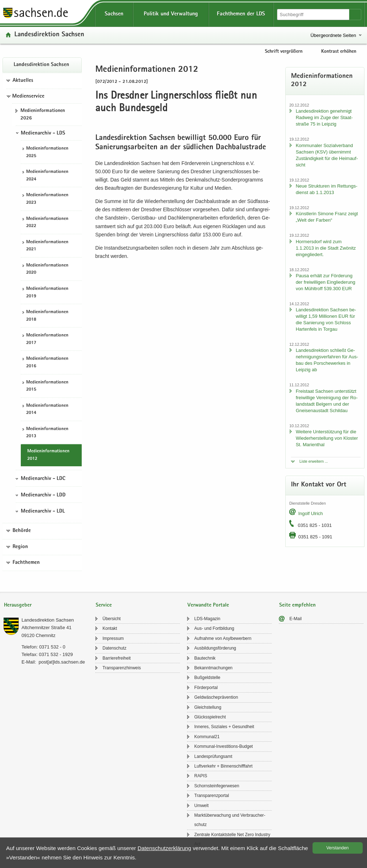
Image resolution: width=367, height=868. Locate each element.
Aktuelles (23, 81)
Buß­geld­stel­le (207, 678)
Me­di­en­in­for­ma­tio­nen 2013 (47, 433)
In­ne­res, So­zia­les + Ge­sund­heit (224, 727)
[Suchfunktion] (314, 15)
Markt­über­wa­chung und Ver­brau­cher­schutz (230, 820)
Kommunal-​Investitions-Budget (223, 746)
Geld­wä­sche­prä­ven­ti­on (216, 697)
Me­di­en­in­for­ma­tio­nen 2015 (47, 386)
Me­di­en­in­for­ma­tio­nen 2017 (47, 339)
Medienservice (28, 96)
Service (104, 605)
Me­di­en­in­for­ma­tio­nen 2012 (48, 455)
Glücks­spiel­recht (210, 717)
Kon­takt (110, 628)
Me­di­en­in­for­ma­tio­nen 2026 (43, 115)
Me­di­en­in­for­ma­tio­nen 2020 (47, 269)
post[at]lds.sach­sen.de (62, 662)
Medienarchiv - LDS (43, 133)
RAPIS (201, 776)
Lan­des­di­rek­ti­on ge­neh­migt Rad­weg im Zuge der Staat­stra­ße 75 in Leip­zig (324, 117)
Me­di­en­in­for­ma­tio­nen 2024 (47, 176)
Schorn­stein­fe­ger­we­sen (217, 786)
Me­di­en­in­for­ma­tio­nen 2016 (47, 363)
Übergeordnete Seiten (333, 35)
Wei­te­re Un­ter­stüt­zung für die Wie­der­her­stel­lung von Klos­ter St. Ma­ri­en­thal (327, 438)
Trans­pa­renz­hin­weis (122, 668)
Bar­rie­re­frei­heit (117, 658)
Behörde (22, 531)
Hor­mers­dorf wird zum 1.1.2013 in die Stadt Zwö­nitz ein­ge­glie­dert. (326, 248)
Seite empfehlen (297, 605)
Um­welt (201, 806)
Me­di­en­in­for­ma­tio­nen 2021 (47, 246)
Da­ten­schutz (115, 648)
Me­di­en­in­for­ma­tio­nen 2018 (47, 316)
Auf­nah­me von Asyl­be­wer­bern (223, 638)
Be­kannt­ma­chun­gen (213, 668)
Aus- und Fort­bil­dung (214, 628)
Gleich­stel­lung (208, 707)
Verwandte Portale (208, 605)
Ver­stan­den (338, 848)
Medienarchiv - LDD (43, 495)
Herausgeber (18, 605)
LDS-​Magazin (207, 619)
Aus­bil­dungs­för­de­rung (215, 648)
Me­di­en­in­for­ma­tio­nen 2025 (47, 152)
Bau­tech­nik (205, 658)
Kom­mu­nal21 (207, 737)
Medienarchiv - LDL (43, 511)
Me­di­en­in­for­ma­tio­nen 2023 (47, 199)
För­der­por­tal (206, 688)
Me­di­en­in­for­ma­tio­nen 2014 (47, 410)
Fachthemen (26, 563)
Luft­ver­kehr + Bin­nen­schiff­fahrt (223, 766)
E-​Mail (296, 619)
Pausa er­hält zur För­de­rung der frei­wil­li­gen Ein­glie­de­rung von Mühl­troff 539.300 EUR (325, 282)
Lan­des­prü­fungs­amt (213, 756)
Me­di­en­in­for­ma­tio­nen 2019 (47, 293)
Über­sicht (112, 619)
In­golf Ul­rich (311, 513)
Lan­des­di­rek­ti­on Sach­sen (49, 35)
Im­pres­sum (113, 638)
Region (20, 547)
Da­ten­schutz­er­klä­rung (165, 848)
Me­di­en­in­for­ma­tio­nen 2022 (47, 223)
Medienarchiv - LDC (43, 479)
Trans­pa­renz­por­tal (212, 796)
